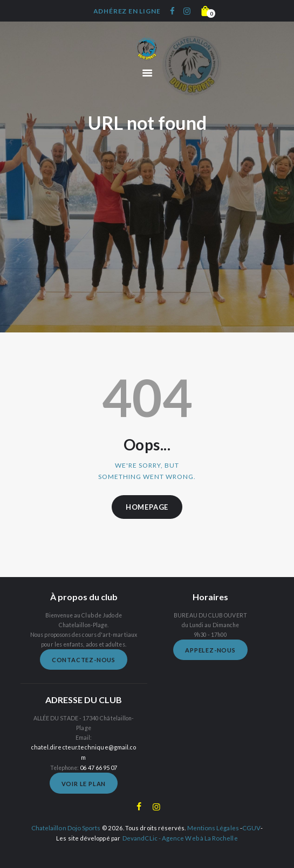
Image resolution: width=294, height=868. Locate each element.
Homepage (147, 507)
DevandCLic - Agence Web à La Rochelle (180, 827)
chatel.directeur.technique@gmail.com (84, 747)
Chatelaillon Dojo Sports (67, 817)
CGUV (250, 817)
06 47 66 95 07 (98, 757)
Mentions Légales (213, 817)
